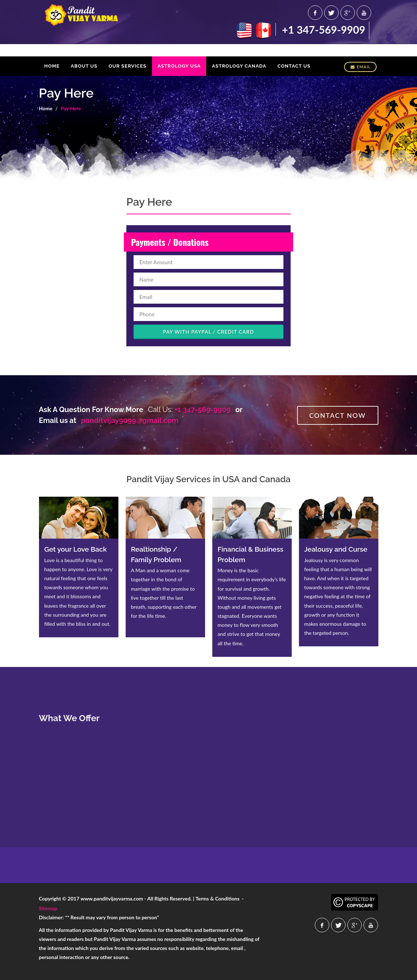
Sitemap (48, 908)
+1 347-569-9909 (324, 29)
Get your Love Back (76, 549)
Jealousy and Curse (336, 549)
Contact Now (338, 415)
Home (46, 108)
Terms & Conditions (217, 898)
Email (360, 67)
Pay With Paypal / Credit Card (208, 332)
